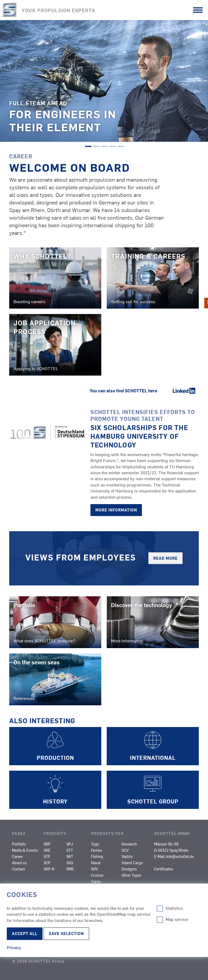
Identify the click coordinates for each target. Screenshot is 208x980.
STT (70, 850)
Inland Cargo (132, 863)
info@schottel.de (180, 856)
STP (47, 856)
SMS (70, 869)
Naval (96, 863)
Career (17, 856)
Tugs (95, 844)
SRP (47, 844)
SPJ (70, 844)
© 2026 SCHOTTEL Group (38, 961)
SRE (47, 850)
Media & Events (25, 850)
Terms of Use (27, 950)
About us (19, 863)
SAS (70, 863)
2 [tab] (96, 147)
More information (116, 510)
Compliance (26, 923)
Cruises (97, 875)
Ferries (97, 850)
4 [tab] (113, 147)
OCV (125, 850)
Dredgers (129, 869)
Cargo (96, 881)
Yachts (127, 856)
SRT (70, 856)
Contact (18, 869)
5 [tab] (121, 147)
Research (129, 844)
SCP (47, 863)
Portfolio (19, 844)
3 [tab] (105, 147)
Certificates (164, 869)
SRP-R (49, 869)
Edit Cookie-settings (28, 939)
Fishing (97, 856)
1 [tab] (88, 147)
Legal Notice (27, 912)
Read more (165, 558)
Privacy (21, 934)
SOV (94, 869)
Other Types (131, 875)
